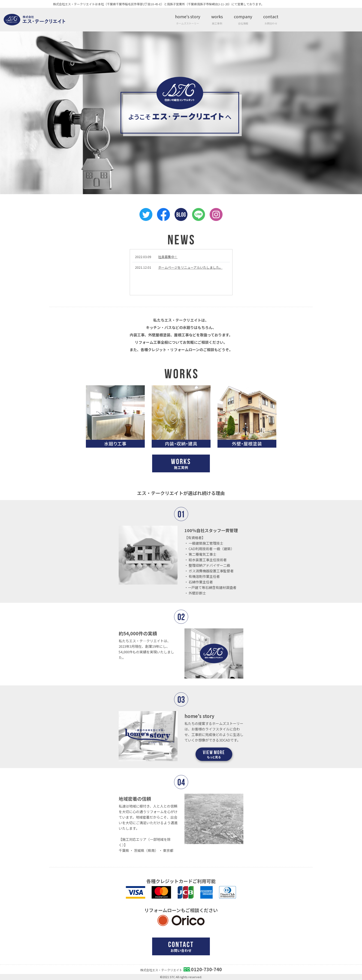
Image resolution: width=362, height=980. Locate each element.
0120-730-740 (206, 969)
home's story (188, 19)
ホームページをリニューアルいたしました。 (190, 267)
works (217, 19)
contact (271, 19)
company (243, 19)
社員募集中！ (168, 257)
